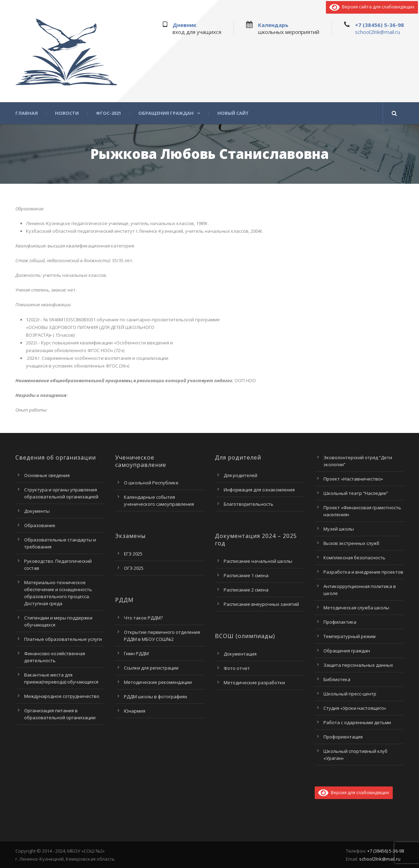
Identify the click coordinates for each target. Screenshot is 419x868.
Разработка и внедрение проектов (363, 572)
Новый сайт (233, 113)
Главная (27, 113)
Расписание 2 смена (246, 590)
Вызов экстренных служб (351, 543)
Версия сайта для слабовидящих (372, 7)
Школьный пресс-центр (350, 694)
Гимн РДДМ (136, 653)
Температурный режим (350, 636)
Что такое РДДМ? (143, 618)
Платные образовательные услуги (63, 639)
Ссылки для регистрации (151, 668)
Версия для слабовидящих (354, 792)
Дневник (184, 25)
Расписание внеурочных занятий (261, 604)
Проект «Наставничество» (353, 479)
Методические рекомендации (158, 682)
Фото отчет (237, 668)
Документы (37, 511)
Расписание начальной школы (258, 561)
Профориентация (343, 737)
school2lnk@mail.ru (378, 32)
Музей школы (339, 529)
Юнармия (135, 711)
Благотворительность (249, 504)
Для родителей (240, 475)
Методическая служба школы (356, 608)
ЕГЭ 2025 (133, 554)
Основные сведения (47, 475)
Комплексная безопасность (354, 558)
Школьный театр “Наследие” (356, 493)
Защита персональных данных (358, 665)
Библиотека (337, 679)
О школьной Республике (151, 483)
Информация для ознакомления (259, 490)
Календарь (273, 25)
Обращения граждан (166, 113)
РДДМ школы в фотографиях (156, 696)
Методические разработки (254, 682)
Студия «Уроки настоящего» (355, 708)
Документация (240, 654)
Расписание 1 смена (246, 575)
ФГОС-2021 (109, 113)
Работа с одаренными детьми (357, 722)
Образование (40, 525)
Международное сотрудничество (62, 696)
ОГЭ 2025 (134, 568)
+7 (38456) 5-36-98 (379, 25)
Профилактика (340, 622)
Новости (67, 113)
